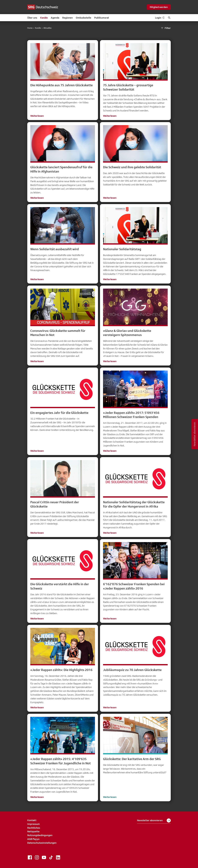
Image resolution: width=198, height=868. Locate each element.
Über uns (32, 18)
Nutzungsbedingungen (40, 835)
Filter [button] (166, 28)
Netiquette (33, 831)
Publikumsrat (102, 18)
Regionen (67, 18)
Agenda (55, 18)
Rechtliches (34, 828)
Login (160, 18)
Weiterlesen (37, 116)
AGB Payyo (33, 839)
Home (30, 28)
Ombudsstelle (83, 18)
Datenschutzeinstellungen (42, 843)
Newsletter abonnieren (154, 820)
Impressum (34, 824)
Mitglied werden (159, 7)
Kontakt (32, 820)
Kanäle (44, 18)
